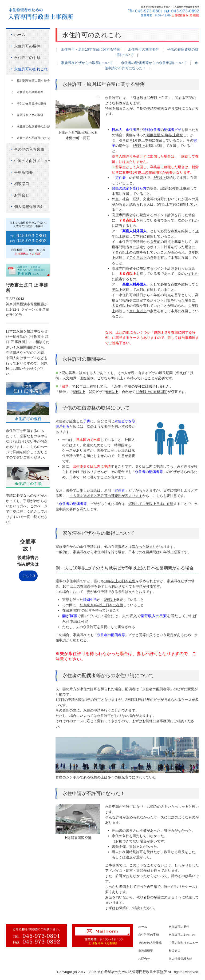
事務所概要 (23, 172)
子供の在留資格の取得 (31, 103)
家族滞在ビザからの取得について (87, 63)
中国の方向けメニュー (32, 161)
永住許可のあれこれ (31, 69)
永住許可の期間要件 (30, 92)
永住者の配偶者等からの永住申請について (154, 63)
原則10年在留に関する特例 (33, 81)
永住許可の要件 (27, 46)
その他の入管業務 (29, 149)
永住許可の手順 (27, 58)
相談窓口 (22, 184)
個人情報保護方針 (29, 207)
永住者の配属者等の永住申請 (33, 126)
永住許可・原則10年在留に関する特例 (90, 49)
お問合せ (22, 195)
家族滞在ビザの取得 (30, 115)
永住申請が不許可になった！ (33, 138)
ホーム (20, 35)
